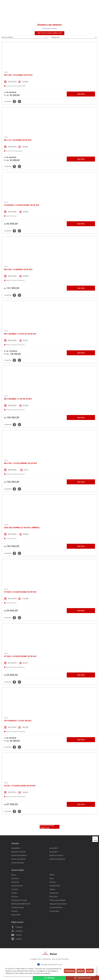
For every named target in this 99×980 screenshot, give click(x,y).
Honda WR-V (16, 848)
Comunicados (54, 911)
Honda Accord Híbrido (19, 855)
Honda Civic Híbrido (18, 859)
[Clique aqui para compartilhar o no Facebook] (14, 101)
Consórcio (15, 889)
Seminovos (15, 878)
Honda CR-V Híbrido (18, 852)
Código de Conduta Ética (58, 904)
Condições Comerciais (19, 900)
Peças (52, 878)
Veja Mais (81, 94)
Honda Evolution (17, 886)
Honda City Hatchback (57, 859)
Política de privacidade (57, 900)
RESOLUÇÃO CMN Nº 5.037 (21, 904)
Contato (14, 893)
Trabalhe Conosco (18, 907)
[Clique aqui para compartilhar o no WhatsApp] (19, 101)
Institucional (54, 893)
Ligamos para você (82, 978)
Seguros (52, 889)
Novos (14, 875)
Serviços (52, 882)
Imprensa (15, 911)
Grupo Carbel (16, 915)
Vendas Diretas (55, 886)
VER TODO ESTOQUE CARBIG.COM (49, 33)
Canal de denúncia (56, 907)
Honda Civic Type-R (56, 855)
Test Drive (15, 897)
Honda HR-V (54, 848)
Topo (95, 839)
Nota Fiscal (53, 897)
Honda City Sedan (18, 863)
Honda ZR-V (54, 852)
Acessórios (15, 882)
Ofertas (52, 875)
